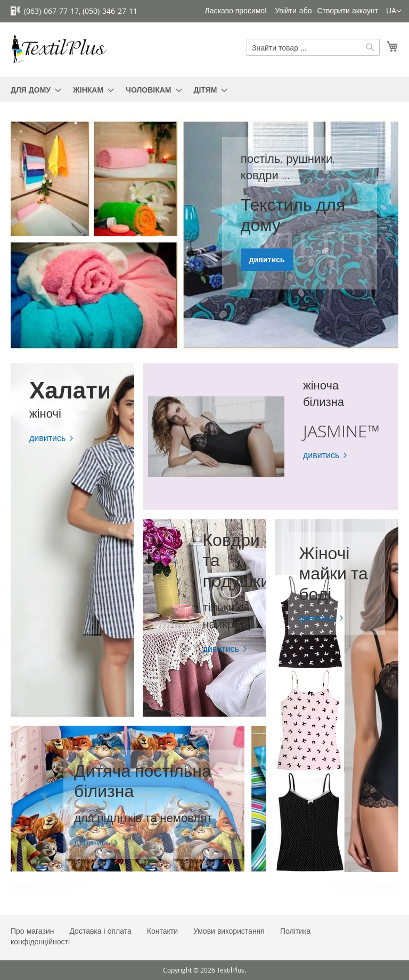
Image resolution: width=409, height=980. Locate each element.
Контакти (162, 931)
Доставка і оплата (100, 931)
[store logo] (59, 49)
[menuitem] (33, 90)
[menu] (204, 90)
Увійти (286, 10)
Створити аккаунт (347, 10)
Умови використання (229, 931)
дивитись (267, 260)
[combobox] (313, 47)
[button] (394, 11)
